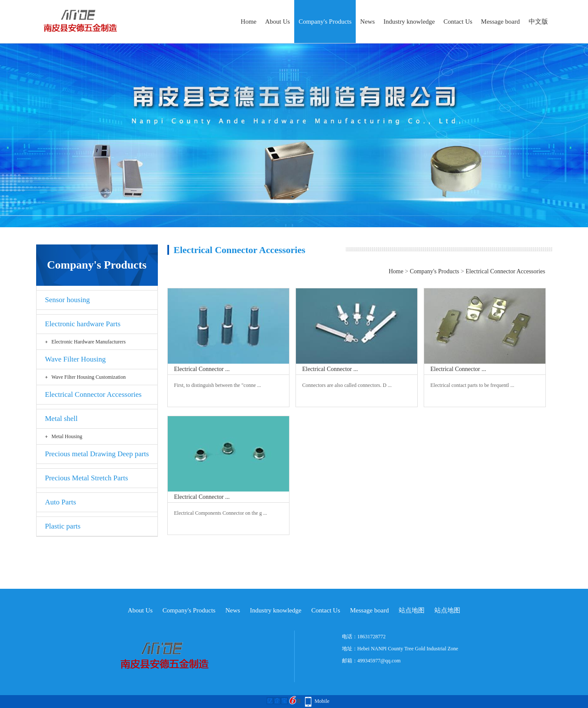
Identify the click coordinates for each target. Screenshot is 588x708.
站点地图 (412, 610)
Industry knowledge (409, 22)
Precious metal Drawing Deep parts (97, 454)
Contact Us (458, 22)
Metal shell (62, 419)
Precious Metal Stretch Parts (87, 478)
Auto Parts (61, 502)
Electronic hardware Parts (83, 324)
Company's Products (325, 22)
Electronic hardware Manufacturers (89, 342)
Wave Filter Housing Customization (89, 377)
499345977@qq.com (379, 661)
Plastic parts (63, 526)
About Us (277, 22)
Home (249, 22)
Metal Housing (67, 436)
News (367, 22)
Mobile (322, 701)
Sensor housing (68, 300)
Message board (500, 22)
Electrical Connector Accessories (94, 394)
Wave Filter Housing (75, 359)
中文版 (538, 22)
